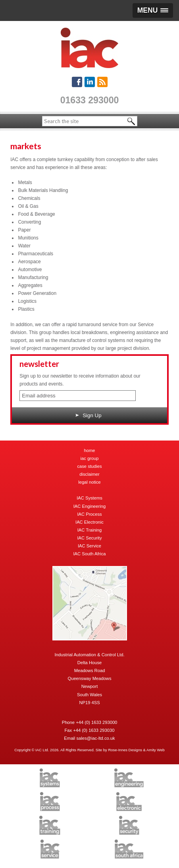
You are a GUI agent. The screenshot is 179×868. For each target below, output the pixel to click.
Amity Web (156, 750)
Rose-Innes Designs (125, 750)
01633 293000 (90, 100)
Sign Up (88, 415)
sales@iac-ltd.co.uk (95, 738)
